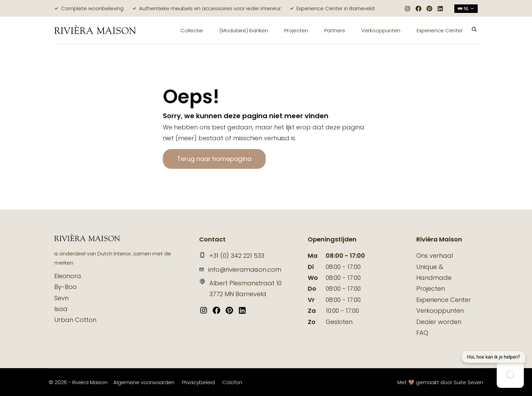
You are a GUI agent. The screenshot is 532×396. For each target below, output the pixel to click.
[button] (474, 30)
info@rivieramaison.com (240, 269)
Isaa (61, 309)
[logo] (95, 30)
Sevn (61, 298)
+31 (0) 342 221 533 (232, 256)
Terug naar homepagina (214, 159)
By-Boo (65, 287)
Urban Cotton (75, 320)
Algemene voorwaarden (144, 382)
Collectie (192, 30)
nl (466, 8)
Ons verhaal (435, 256)
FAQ (422, 333)
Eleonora (68, 276)
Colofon (232, 382)
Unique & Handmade (434, 272)
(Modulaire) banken (244, 30)
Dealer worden (439, 322)
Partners (335, 30)
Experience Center (440, 30)
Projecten (296, 30)
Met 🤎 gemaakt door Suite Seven (440, 382)
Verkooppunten (381, 30)
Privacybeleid (198, 382)
